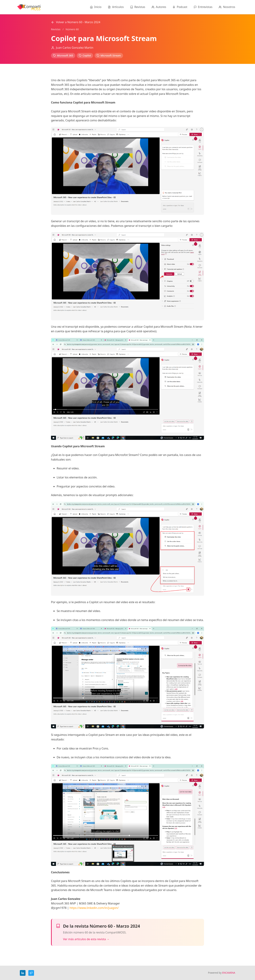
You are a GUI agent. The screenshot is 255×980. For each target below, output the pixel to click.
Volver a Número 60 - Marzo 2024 (76, 22)
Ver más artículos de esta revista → (86, 939)
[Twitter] (31, 973)
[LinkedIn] (23, 973)
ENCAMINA (229, 973)
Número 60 (72, 29)
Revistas (56, 29)
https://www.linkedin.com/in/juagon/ (94, 908)
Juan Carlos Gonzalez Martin (75, 48)
